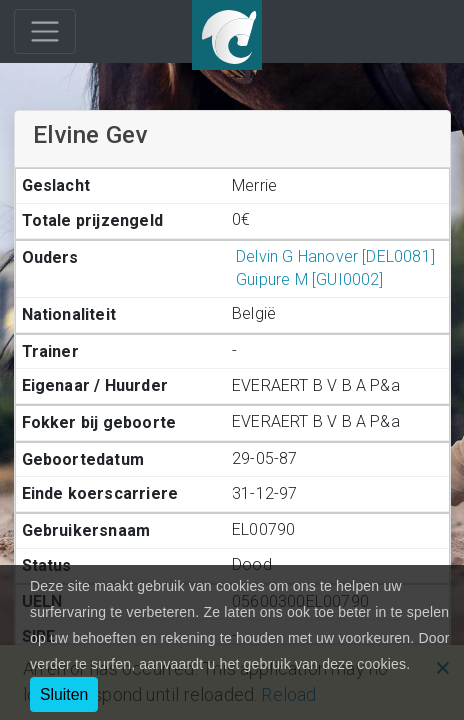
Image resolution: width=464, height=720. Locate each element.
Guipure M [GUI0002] (308, 279)
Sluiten (64, 694)
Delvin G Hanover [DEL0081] (333, 256)
